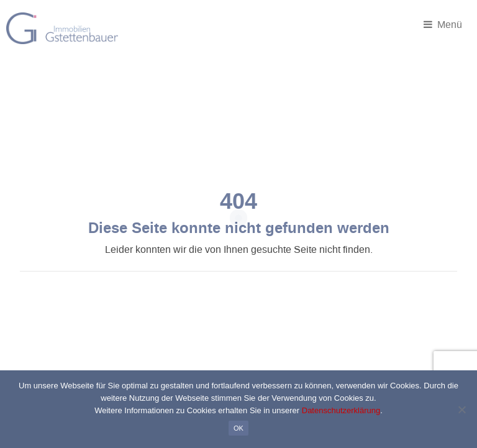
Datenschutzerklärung (341, 410)
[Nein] (461, 409)
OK (238, 428)
